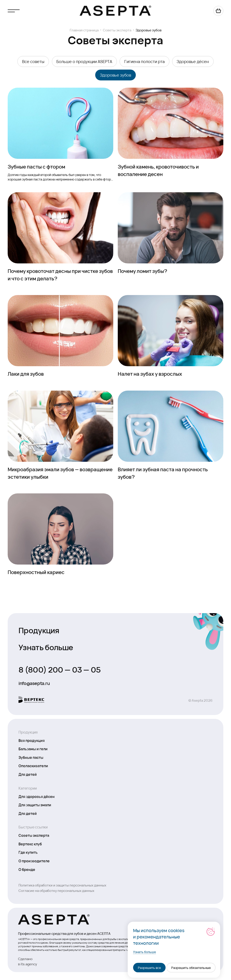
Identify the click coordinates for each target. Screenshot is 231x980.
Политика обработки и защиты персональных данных (62, 885)
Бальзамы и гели (33, 749)
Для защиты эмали (35, 805)
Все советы (33, 61)
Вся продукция (32, 740)
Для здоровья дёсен (37, 796)
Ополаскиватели (33, 766)
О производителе (34, 861)
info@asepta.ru (34, 683)
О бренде (27, 869)
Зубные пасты (31, 757)
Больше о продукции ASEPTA (84, 61)
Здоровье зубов (115, 75)
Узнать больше (46, 647)
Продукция (39, 630)
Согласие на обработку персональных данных (56, 890)
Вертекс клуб (30, 844)
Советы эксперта (117, 30)
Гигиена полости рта (144, 61)
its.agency (29, 964)
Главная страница (84, 30)
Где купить (28, 852)
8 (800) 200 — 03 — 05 (60, 669)
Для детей (28, 774)
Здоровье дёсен (193, 61)
